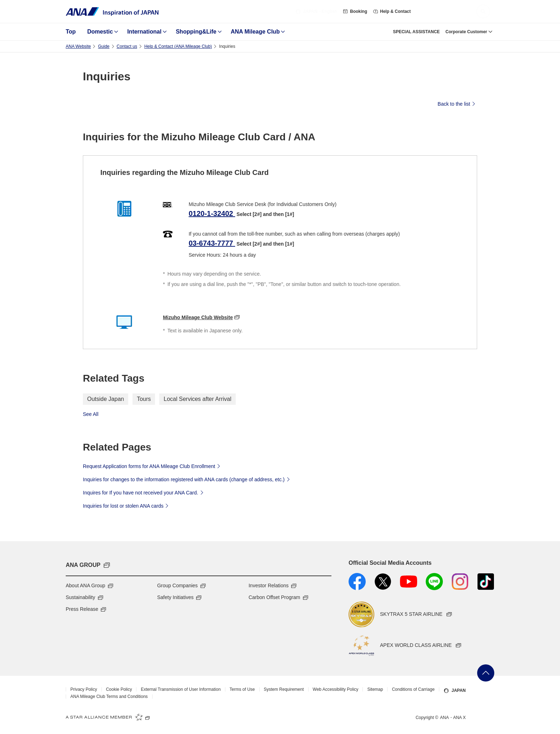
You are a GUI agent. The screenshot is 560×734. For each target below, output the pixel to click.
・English (316, 11)
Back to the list (457, 104)
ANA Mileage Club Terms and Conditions (109, 697)
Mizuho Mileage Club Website (198, 317)
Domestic (100, 32)
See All (91, 414)
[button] (483, 11)
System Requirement (284, 689)
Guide (104, 46)
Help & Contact (392, 11)
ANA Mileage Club (255, 32)
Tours (144, 399)
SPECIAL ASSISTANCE (416, 32)
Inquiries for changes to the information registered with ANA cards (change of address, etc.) (187, 479)
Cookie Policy (119, 689)
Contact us (127, 46)
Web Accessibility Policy (336, 689)
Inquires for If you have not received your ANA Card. (144, 492)
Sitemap (375, 689)
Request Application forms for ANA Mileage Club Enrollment (152, 466)
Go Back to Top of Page (486, 673)
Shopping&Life (196, 32)
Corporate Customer (466, 32)
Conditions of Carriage (413, 689)
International (144, 32)
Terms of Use (242, 689)
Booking (355, 11)
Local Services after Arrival (197, 399)
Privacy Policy (84, 689)
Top (71, 32)
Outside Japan (106, 399)
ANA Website (78, 46)
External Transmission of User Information (181, 689)
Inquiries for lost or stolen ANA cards (127, 506)
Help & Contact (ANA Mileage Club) (178, 46)
